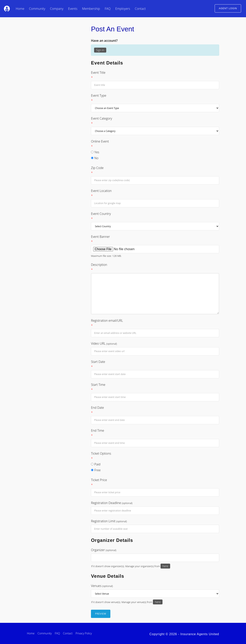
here (165, 566)
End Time (155, 433)
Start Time (155, 387)
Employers (123, 9)
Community (37, 9)
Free (96, 470)
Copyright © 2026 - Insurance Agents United (184, 634)
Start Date (155, 364)
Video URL (104, 343)
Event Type (155, 98)
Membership (91, 9)
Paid (96, 464)
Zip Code (155, 170)
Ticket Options (155, 456)
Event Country (155, 216)
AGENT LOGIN (228, 8)
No (95, 158)
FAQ (108, 9)
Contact (140, 9)
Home (20, 9)
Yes (95, 152)
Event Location (155, 193)
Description (155, 267)
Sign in (100, 50)
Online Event (155, 144)
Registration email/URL (155, 323)
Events (73, 9)
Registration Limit (109, 521)
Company (57, 9)
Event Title (155, 75)
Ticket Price (155, 483)
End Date (155, 410)
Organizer (104, 550)
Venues (102, 586)
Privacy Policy (84, 633)
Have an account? (104, 41)
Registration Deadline (112, 503)
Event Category (155, 121)
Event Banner (155, 239)
